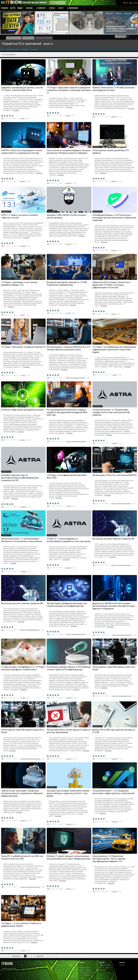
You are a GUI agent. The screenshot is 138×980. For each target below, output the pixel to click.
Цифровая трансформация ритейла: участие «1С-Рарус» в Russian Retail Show (22, 89)
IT (117, 117)
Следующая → (17, 956)
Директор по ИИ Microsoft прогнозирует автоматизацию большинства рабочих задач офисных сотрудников (114, 606)
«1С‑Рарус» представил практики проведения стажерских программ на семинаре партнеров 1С (69, 90)
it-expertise (23, 246)
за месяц (34, 49)
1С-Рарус (23, 118)
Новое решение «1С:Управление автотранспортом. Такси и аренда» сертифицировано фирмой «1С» (109, 859)
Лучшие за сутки (13, 49)
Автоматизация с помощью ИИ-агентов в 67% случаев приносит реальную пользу (69, 348)
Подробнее (16, 110)
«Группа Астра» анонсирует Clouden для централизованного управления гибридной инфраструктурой (22, 793)
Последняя (40, 956)
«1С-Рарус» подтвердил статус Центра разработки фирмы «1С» (19, 284)
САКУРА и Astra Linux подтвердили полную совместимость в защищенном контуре (22, 152)
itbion (7, 964)
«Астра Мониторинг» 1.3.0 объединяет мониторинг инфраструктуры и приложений (113, 792)
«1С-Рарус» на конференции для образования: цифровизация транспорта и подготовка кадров (114, 350)
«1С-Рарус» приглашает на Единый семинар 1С (23, 347)
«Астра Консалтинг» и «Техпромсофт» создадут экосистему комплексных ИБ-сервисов (111, 412)
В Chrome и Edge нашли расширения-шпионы (22, 410)
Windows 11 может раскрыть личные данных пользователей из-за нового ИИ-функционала (69, 857)
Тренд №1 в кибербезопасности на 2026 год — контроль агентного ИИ (23, 857)
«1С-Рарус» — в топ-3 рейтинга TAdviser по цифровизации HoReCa (21, 925)
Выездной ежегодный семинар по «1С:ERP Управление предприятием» (67, 284)
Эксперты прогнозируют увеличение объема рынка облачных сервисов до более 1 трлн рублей (68, 793)
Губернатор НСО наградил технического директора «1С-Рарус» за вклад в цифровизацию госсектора (111, 285)
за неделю (25, 49)
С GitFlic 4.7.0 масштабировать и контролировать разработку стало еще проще (69, 540)
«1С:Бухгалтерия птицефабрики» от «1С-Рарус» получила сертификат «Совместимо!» (23, 668)
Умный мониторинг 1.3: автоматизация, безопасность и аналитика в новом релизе (22, 540)
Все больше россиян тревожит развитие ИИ (113, 539)
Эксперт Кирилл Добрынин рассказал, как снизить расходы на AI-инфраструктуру (67, 605)
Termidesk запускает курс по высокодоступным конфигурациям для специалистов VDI (20, 478)
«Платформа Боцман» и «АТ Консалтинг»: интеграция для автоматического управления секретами (114, 218)
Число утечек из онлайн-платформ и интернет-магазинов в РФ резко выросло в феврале (69, 152)
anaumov (114, 117)
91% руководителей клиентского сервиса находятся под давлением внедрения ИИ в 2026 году (67, 412)
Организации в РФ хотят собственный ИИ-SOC (114, 475)
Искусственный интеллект (78, 378)
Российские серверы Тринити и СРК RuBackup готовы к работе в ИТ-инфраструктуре (69, 668)
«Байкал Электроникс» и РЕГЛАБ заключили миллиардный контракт (114, 89)
